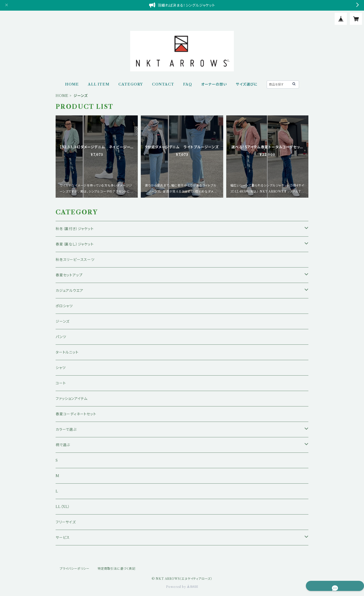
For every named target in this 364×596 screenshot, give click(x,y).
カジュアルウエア (69, 291)
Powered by (182, 587)
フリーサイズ (66, 522)
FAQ (187, 84)
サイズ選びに (247, 84)
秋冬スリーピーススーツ (75, 260)
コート (61, 383)
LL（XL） (63, 507)
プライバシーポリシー (75, 569)
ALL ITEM (99, 84)
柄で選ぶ (63, 445)
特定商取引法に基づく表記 (117, 569)
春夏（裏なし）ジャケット (75, 244)
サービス (63, 538)
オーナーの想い (214, 84)
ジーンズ (63, 321)
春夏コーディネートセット (76, 414)
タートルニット (67, 352)
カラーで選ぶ (66, 429)
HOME (72, 84)
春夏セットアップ (69, 275)
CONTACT (163, 84)
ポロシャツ (64, 306)
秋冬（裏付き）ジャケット (75, 229)
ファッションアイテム (72, 399)
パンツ (61, 337)
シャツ (61, 368)
